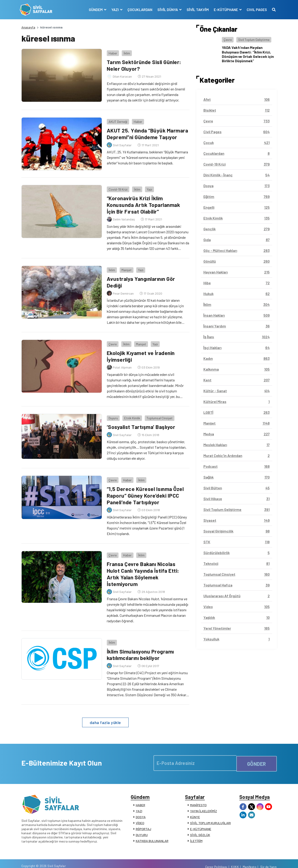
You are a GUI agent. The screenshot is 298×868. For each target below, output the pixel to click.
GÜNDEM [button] (95, 10)
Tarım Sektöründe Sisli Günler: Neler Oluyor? (144, 64)
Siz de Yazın (269, 860)
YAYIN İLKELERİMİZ (204, 802)
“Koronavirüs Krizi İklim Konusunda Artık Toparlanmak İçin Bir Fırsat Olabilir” (144, 203)
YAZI (139, 802)
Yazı (148, 187)
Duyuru (112, 412)
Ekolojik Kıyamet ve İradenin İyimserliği (141, 351)
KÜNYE (195, 807)
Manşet (125, 266)
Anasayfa (28, 27)
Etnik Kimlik (131, 412)
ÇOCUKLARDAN (139, 10)
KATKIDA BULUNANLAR (152, 831)
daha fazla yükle (105, 712)
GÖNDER (257, 752)
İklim (125, 52)
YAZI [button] (114, 10)
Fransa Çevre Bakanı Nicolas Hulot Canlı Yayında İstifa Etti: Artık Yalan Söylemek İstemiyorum (144, 565)
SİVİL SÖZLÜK (200, 825)
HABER (140, 796)
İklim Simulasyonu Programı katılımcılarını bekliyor (140, 644)
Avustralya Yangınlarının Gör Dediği (141, 279)
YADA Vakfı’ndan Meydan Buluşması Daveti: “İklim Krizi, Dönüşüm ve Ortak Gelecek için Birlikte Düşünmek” (248, 54)
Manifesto (250, 860)
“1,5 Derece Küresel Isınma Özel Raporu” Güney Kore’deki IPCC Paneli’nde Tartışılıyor (145, 488)
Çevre (111, 339)
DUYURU (142, 825)
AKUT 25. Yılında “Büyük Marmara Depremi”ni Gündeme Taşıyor (144, 135)
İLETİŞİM (196, 831)
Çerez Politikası (216, 860)
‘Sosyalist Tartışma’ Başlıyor (141, 421)
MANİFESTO (198, 796)
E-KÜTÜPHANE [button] (225, 10)
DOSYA (141, 807)
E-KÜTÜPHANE (201, 819)
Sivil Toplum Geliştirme (254, 40)
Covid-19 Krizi (117, 187)
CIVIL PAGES (255, 10)
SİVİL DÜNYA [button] (167, 10)
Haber (111, 52)
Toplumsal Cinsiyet (158, 412)
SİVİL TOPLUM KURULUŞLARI (210, 813)
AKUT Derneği (117, 119)
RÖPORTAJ (143, 819)
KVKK (235, 860)
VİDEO (140, 813)
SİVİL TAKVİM (196, 10)
